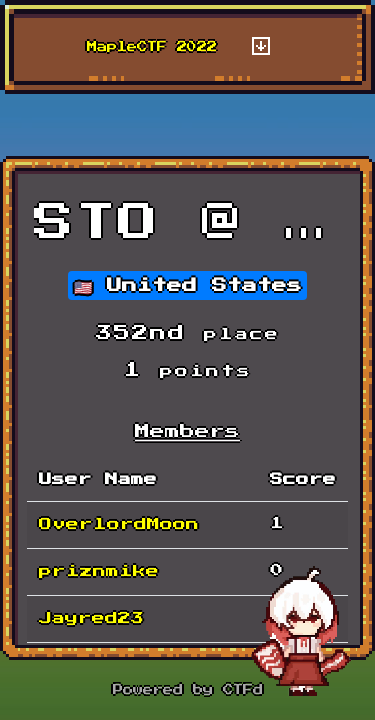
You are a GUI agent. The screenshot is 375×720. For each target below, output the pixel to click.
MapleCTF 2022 (152, 47)
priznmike (99, 571)
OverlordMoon (119, 524)
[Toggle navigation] (261, 47)
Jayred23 (91, 618)
